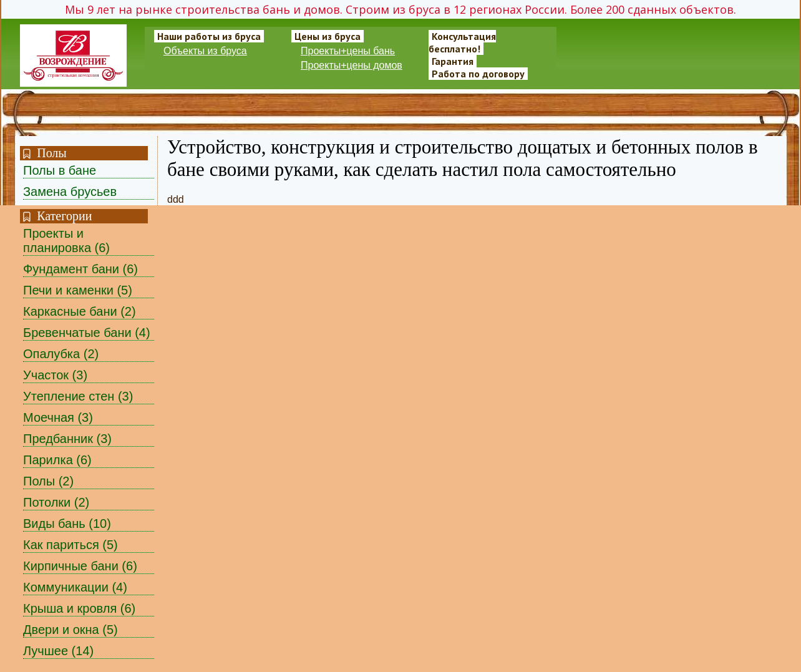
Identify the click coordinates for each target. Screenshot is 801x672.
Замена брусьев (70, 192)
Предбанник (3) (67, 439)
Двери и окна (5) (70, 630)
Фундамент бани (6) (80, 269)
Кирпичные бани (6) (80, 566)
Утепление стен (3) (78, 396)
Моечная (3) (58, 417)
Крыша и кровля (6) (79, 608)
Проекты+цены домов (352, 65)
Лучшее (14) (58, 651)
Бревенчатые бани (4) (87, 333)
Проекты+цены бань (348, 51)
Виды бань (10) (67, 523)
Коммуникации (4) (75, 587)
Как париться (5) (70, 545)
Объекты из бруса (205, 51)
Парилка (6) (57, 460)
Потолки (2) (56, 502)
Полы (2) (48, 481)
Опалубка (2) (61, 354)
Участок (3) (55, 375)
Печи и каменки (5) (78, 290)
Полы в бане (60, 170)
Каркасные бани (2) (80, 311)
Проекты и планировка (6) (66, 241)
